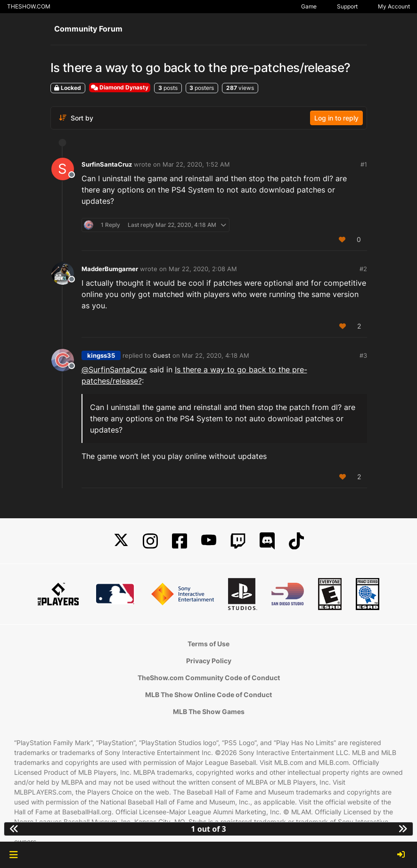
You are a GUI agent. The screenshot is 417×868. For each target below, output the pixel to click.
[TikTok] (296, 541)
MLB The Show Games (209, 711)
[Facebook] (180, 541)
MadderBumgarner (110, 269)
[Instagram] (150, 541)
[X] (121, 541)
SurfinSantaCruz (107, 164)
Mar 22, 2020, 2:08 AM (203, 269)
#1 (364, 164)
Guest (162, 355)
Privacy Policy (209, 661)
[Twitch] (238, 541)
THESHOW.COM (29, 6)
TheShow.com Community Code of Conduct (209, 678)
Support (347, 6)
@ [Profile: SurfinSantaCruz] (114, 370)
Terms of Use (208, 644)
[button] (13, 855)
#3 (363, 355)
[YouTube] (209, 541)
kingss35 (101, 355)
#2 (363, 269)
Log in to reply (336, 118)
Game (309, 6)
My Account (394, 6)
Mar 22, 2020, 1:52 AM (196, 164)
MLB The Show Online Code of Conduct (208, 695)
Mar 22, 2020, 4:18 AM (216, 355)
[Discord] (267, 541)
